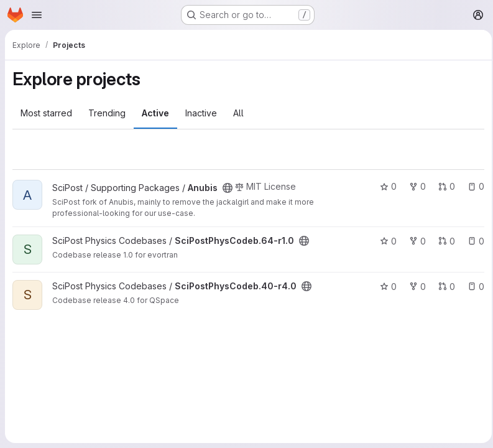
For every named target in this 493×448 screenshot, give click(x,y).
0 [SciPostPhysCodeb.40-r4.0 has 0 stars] (385, 287)
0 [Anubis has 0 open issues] (472, 186)
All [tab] (238, 113)
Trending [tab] (107, 113)
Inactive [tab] (201, 113)
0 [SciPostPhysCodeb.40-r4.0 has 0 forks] (414, 287)
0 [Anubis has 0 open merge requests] (443, 186)
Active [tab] (155, 113)
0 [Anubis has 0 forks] (414, 186)
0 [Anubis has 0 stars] (385, 186)
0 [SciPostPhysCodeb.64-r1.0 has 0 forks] (414, 241)
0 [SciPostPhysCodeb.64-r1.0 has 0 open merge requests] (443, 241)
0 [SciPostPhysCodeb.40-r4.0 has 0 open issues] (472, 287)
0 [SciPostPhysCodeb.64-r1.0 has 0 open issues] (472, 241)
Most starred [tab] (46, 113)
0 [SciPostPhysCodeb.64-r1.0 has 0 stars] (385, 241)
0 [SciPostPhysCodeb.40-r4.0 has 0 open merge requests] (443, 287)
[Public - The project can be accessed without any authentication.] (228, 188)
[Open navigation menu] (37, 15)
